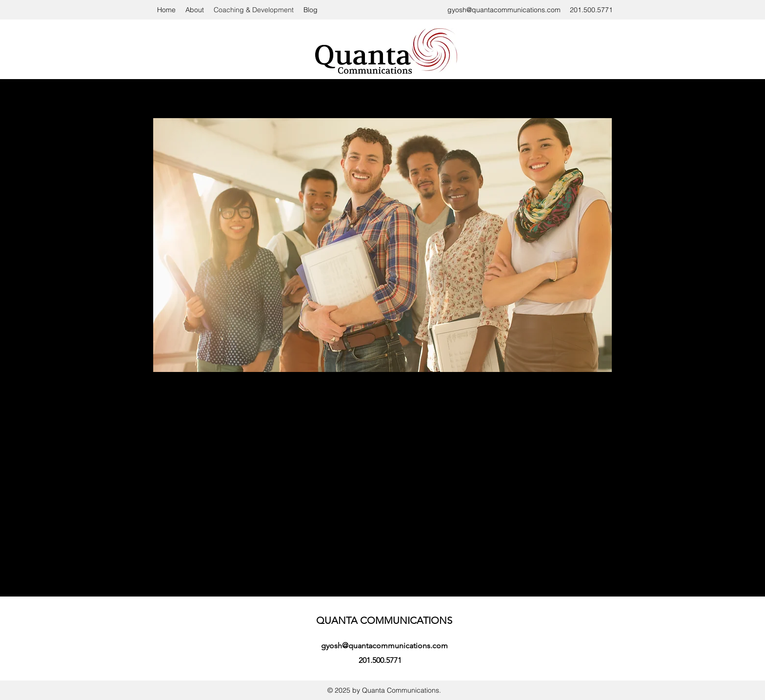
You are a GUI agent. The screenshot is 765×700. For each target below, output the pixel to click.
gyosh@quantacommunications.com (504, 10)
